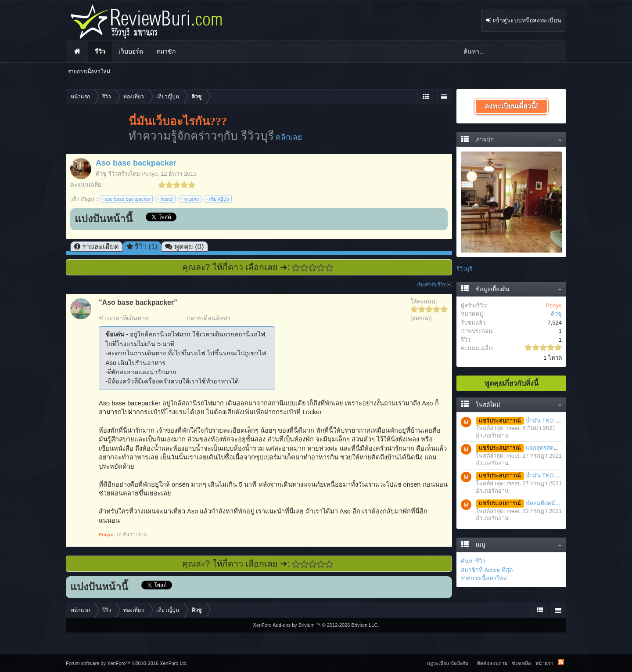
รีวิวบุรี (464, 269)
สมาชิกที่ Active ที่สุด (487, 570)
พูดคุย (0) (189, 246)
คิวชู (101, 174)
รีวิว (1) (146, 246)
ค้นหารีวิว (473, 561)
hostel (166, 199)
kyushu (190, 199)
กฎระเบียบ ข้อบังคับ (448, 663)
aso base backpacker (126, 199)
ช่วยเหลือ (521, 663)
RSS (561, 662)
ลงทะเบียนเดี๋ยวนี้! (511, 106)
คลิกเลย (289, 137)
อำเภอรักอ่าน (492, 435)
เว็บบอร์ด (131, 51)
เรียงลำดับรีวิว (434, 285)
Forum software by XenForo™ (127, 663)
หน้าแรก (77, 51)
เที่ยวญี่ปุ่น (218, 199)
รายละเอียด (101, 246)
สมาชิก (166, 51)
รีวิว (100, 51)
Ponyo (149, 174)
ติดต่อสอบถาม (492, 663)
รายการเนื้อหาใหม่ (484, 578)
